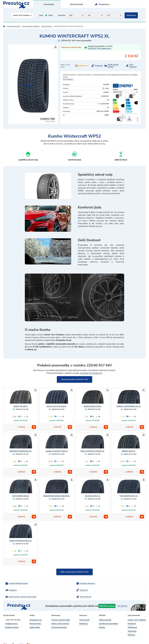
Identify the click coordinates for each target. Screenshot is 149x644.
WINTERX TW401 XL (57, 451)
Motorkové (132, 618)
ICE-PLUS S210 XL (56, 406)
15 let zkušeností (133, 66)
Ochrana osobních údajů (61, 614)
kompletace (95, 600)
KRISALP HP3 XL (93, 406)
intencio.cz (142, 639)
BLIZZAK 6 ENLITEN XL (56, 496)
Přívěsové (131, 629)
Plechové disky (77, 4)
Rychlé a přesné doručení (113, 66)
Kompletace (104, 4)
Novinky (102, 622)
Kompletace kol (36, 614)
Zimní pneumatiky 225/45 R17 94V (75, 379)
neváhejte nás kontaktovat (91, 373)
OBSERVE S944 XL (21, 496)
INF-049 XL (21, 406)
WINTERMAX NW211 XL (21, 541)
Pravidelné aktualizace (64, 584)
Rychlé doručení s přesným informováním (70, 591)
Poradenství (99, 66)
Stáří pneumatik (105, 614)
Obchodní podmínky (59, 622)
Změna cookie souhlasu (60, 618)
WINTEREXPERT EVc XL (129, 406)
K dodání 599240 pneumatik (18, 584)
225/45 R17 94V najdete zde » (100, 48)
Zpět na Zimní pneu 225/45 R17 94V (74, 572)
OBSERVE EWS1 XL (129, 496)
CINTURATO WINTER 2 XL (93, 451)
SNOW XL (129, 451)
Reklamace (84, 618)
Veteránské (132, 625)
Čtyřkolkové (132, 622)
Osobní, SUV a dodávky (137, 614)
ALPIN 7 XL (93, 496)
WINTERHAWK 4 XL (21, 451)
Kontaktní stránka (12, 622)
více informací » (68, 79)
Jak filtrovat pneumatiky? (109, 618)
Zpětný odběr (35, 622)
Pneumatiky (49, 4)
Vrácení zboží (84, 614)
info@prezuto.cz (12, 618)
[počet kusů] (29, 427)
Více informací (121, 600)
